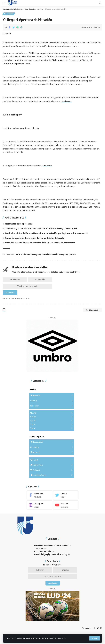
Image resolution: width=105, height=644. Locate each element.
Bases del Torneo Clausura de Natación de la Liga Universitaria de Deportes (40, 243)
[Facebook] (39, 495)
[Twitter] (66, 495)
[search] (100, 3)
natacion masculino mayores (55, 254)
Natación (9, 14)
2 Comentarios (93, 310)
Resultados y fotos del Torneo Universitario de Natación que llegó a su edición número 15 (46, 233)
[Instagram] (39, 505)
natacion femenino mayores (28, 254)
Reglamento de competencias (18, 224)
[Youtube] (66, 505)
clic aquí (47, 166)
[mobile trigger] (5, 3)
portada (73, 254)
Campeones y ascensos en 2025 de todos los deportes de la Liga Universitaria (41, 228)
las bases (67, 101)
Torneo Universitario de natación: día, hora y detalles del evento (35, 238)
